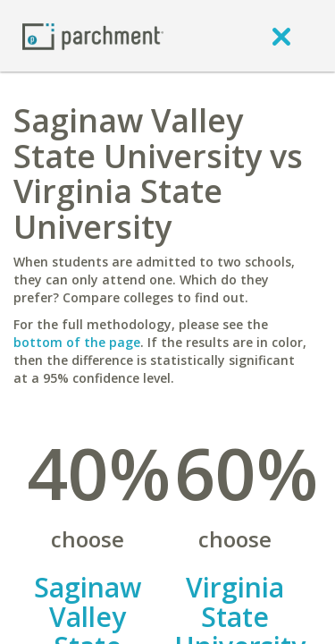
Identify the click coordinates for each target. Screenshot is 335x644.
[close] (281, 36)
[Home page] (93, 35)
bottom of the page (77, 342)
